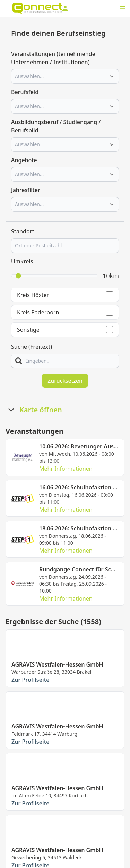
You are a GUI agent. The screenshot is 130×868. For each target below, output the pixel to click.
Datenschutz (61, 863)
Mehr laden (65, 822)
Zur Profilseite (31, 680)
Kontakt (32, 863)
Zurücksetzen (65, 381)
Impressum (94, 863)
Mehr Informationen (66, 469)
